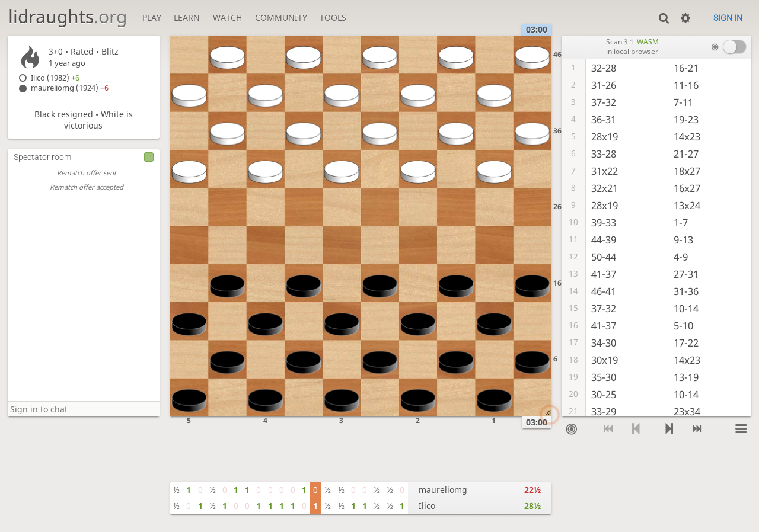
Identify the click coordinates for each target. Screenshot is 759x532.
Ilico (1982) (55, 78)
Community (281, 17)
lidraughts (68, 16)
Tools (333, 17)
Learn (187, 17)
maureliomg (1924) (70, 88)
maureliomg (443, 490)
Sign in (728, 18)
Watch (227, 17)
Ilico (427, 506)
